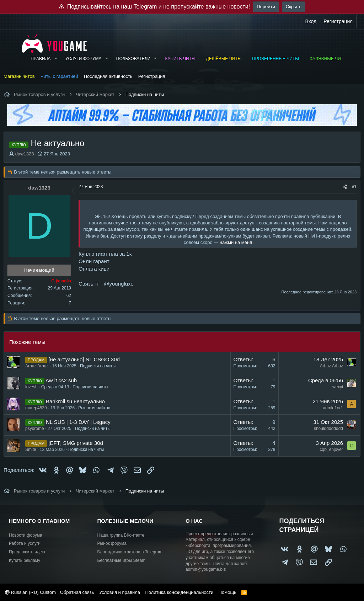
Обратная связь (77, 592)
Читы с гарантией (59, 76)
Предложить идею (27, 552)
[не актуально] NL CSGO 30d (84, 359)
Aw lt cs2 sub (61, 380)
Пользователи (133, 59)
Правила (41, 59)
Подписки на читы (98, 366)
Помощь (227, 592)
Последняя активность (108, 76)
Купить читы (180, 59)
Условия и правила (120, 592)
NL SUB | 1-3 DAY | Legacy (78, 422)
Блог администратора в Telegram (130, 552)
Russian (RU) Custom (30, 592)
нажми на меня (236, 242)
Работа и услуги (25, 543)
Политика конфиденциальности (179, 592)
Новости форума (26, 535)
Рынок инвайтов (94, 408)
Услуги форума (84, 59)
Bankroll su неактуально (75, 401)
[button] (55, 59)
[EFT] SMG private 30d (76, 443)
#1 (354, 187)
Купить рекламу (25, 560)
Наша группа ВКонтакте (121, 535)
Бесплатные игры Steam (122, 560)
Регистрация (152, 76)
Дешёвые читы (224, 59)
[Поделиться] (345, 187)
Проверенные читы (275, 59)
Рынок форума (112, 543)
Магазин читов (19, 76)
